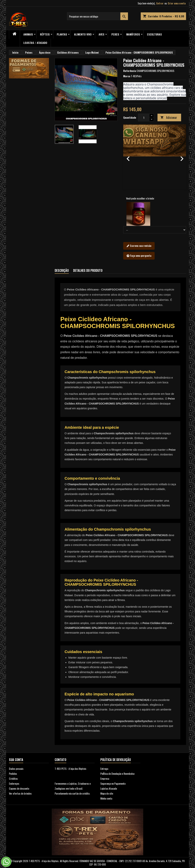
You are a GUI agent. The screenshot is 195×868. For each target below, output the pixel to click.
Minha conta (106, 798)
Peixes (115, 34)
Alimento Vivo (83, 34)
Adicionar (169, 117)
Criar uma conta (177, 3)
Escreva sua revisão (139, 246)
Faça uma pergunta (139, 256)
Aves (101, 34)
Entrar (160, 3)
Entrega (104, 769)
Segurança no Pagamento (113, 783)
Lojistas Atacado (109, 788)
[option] (155, 157)
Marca (127, 76)
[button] (128, 157)
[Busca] (97, 16)
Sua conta (16, 760)
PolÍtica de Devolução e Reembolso (117, 773)
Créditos (13, 778)
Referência (130, 71)
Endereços (14, 783)
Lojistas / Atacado (35, 43)
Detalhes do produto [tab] (88, 270)
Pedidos (13, 773)
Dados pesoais (16, 769)
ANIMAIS (28, 34)
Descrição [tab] (62, 270)
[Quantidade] (144, 117)
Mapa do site (107, 793)
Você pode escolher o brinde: (140, 198)
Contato (60, 760)
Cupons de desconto (19, 788)
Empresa (105, 778)
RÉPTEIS (45, 34)
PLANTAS (62, 34)
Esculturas (154, 34)
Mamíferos (133, 34)
